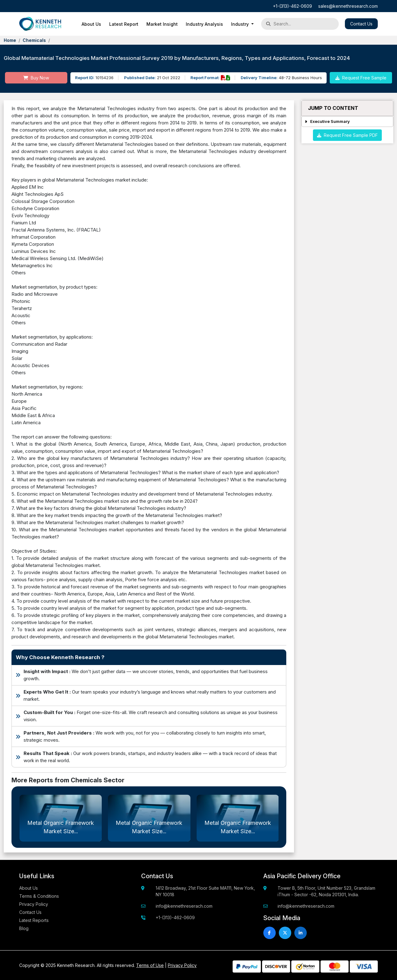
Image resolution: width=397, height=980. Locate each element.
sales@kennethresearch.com (348, 6)
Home (10, 40)
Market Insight (162, 24)
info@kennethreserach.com (184, 906)
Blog (24, 928)
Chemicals (34, 40)
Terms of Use (150, 965)
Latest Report (124, 24)
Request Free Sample (361, 78)
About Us (91, 24)
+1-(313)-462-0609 (292, 6)
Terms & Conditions (39, 896)
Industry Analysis (204, 24)
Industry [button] (241, 24)
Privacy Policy (34, 904)
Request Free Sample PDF (347, 135)
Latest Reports (34, 920)
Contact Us (361, 24)
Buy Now (36, 78)
